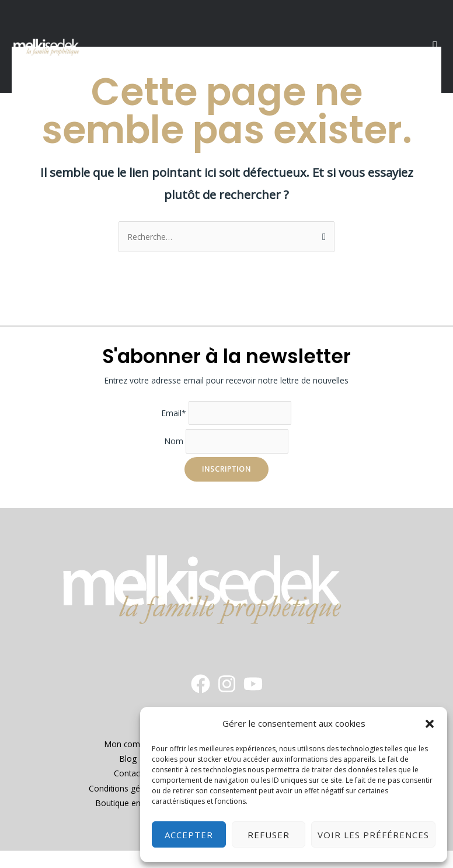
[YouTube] (253, 684)
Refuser (269, 835)
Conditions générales (128, 788)
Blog (128, 759)
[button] (430, 724)
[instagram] (227, 684)
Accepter (189, 835)
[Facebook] (201, 684)
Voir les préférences (373, 835)
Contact (128, 773)
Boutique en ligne (128, 803)
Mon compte (128, 744)
